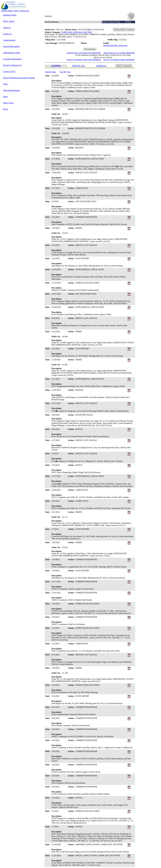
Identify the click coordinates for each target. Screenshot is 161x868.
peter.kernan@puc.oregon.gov (115, 45)
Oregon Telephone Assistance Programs (19, 78)
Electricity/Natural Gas (12, 65)
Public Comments (124, 66)
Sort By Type (65, 72)
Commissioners (9, 40)
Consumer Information (12, 59)
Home (5, 109)
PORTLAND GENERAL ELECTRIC (77, 32)
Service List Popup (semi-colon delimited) (84, 60)
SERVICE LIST (79, 66)
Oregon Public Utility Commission (15, 11)
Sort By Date (51, 72)
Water (5, 97)
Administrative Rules (12, 53)
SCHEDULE (101, 66)
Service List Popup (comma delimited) (119, 60)
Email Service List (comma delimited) (119, 53)
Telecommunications (11, 90)
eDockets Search (10, 15)
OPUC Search (9, 21)
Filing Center (8, 103)
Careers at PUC (9, 71)
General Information (11, 46)
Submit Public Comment (124, 30)
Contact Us (8, 34)
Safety (6, 84)
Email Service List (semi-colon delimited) (84, 53)
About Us (7, 28)
